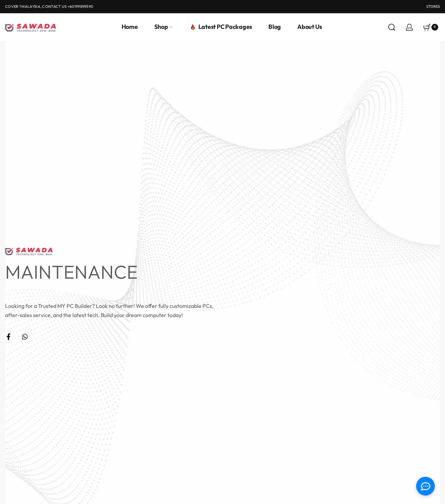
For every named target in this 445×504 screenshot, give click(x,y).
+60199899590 (81, 6)
